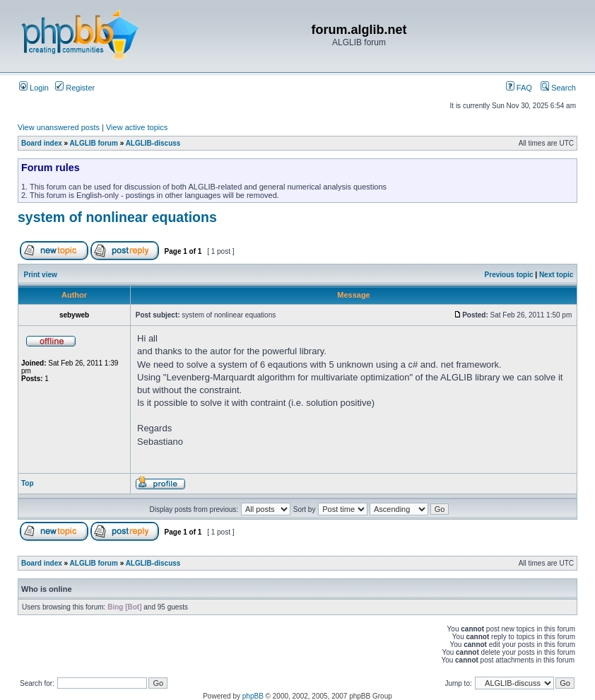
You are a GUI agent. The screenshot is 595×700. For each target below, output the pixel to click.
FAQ (519, 88)
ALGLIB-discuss (153, 143)
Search (558, 88)
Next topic (556, 275)
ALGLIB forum (94, 143)
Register (75, 88)
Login (34, 88)
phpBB (253, 696)
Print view (41, 275)
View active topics (137, 127)
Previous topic (509, 275)
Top (28, 483)
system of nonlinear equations (117, 217)
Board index (42, 143)
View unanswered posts (59, 127)
